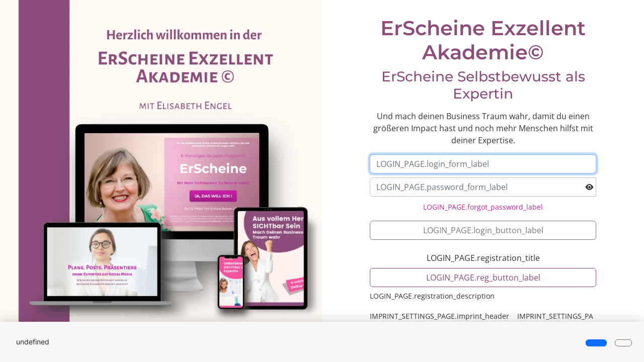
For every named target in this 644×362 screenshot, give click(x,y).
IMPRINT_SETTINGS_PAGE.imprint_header (439, 316)
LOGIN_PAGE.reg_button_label (483, 278)
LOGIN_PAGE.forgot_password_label (483, 207)
